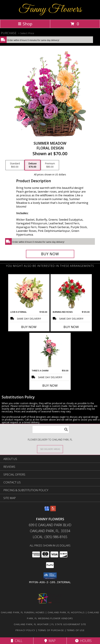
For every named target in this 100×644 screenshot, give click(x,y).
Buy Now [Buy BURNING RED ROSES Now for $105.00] (71, 327)
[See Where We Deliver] (50, 449)
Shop (25, 24)
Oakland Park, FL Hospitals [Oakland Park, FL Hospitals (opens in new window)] (66, 612)
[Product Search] (51, 429)
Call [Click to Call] (17, 641)
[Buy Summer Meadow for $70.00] (50, 254)
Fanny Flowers (50, 9)
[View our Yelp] (53, 510)
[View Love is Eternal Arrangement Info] (29, 293)
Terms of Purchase (51, 630)
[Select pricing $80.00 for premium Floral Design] (50, 165)
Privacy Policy (25, 630)
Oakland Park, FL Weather (31, 624)
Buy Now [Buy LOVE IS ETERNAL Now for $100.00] (29, 327)
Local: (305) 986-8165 (50, 537)
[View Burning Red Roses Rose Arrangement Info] (71, 293)
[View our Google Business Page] (47, 510)
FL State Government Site (69, 624)
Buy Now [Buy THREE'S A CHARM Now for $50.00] (50, 385)
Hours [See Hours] (83, 641)
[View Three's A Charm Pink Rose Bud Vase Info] (50, 351)
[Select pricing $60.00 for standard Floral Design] (15, 165)
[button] (50, 576)
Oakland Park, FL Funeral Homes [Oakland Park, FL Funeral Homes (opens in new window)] (23, 612)
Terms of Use (76, 630)
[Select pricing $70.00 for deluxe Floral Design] (33, 165)
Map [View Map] (50, 641)
